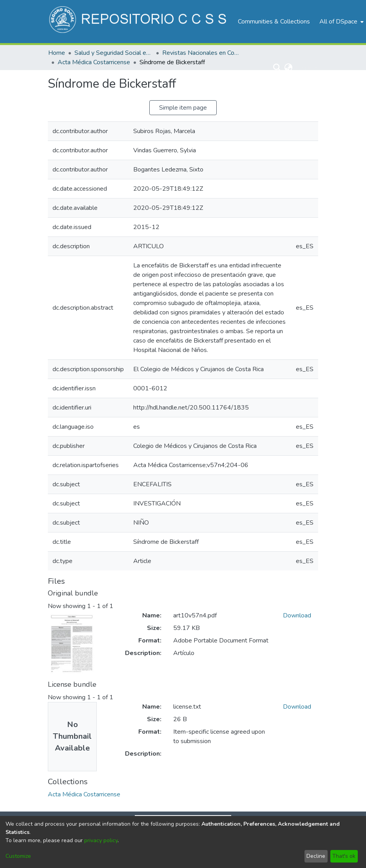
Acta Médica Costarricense (94, 62)
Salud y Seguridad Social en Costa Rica (114, 53)
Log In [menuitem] (304, 68)
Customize (18, 856)
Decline (316, 856)
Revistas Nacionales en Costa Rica (201, 53)
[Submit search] (277, 68)
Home (57, 53)
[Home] (139, 22)
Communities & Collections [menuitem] (274, 22)
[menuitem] (341, 22)
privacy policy (101, 840)
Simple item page (183, 108)
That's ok (344, 856)
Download (297, 615)
